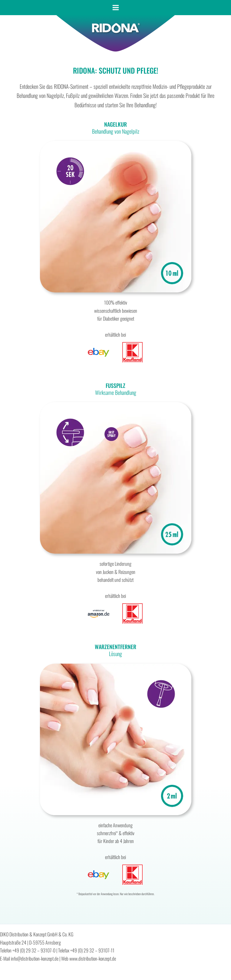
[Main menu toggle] (116, 8)
